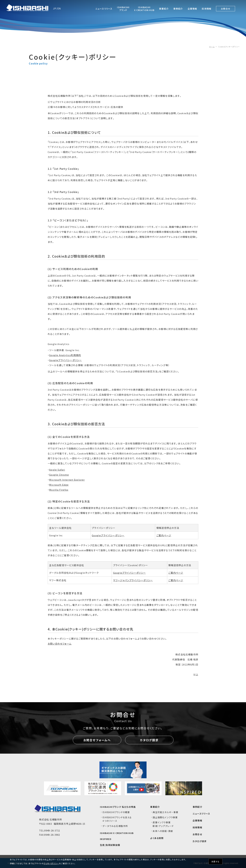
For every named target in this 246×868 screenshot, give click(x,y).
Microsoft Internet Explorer (67, 480)
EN (59, 8)
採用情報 (197, 827)
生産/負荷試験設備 (110, 845)
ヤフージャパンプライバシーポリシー (133, 580)
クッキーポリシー (51, 863)
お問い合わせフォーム (60, 644)
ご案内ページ (164, 535)
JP (55, 8)
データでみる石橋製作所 (115, 826)
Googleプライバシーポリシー (65, 360)
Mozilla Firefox (59, 490)
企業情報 (197, 820)
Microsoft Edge (59, 485)
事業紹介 (155, 807)
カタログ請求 (149, 740)
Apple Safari (57, 470)
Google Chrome (59, 475)
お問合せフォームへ (97, 740)
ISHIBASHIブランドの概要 (116, 812)
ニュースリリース (201, 814)
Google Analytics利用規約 (65, 355)
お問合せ (197, 834)
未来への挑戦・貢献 (163, 831)
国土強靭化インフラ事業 (165, 817)
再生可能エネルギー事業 (165, 812)
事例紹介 (197, 807)
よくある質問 (157, 838)
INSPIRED (106, 839)
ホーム (212, 47)
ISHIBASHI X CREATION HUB (117, 833)
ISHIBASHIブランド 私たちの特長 (118, 807)
